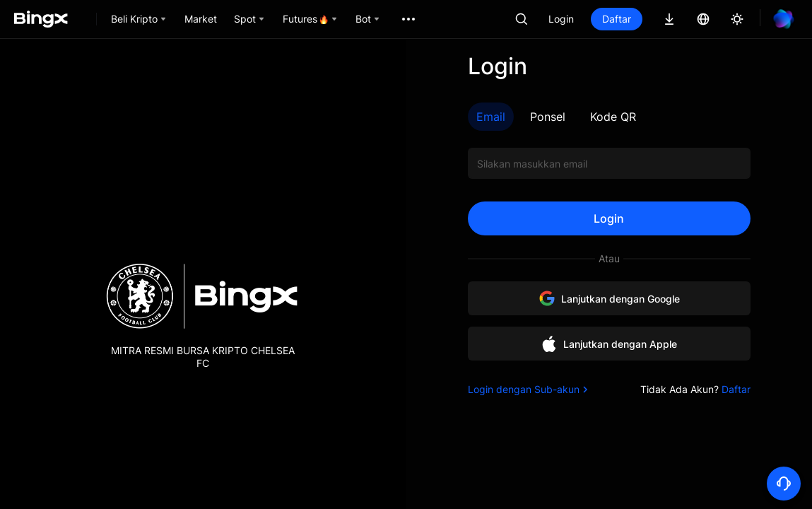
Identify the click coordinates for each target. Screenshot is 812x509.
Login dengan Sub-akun (529, 389)
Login (561, 19)
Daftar (617, 19)
